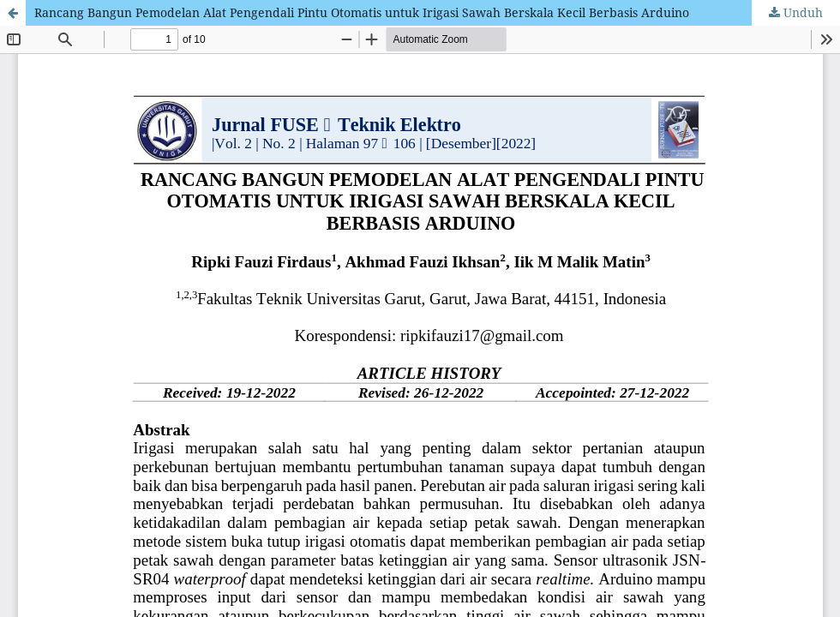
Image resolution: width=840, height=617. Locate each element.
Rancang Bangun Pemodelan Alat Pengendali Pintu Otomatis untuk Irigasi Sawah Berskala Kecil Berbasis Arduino (362, 12)
